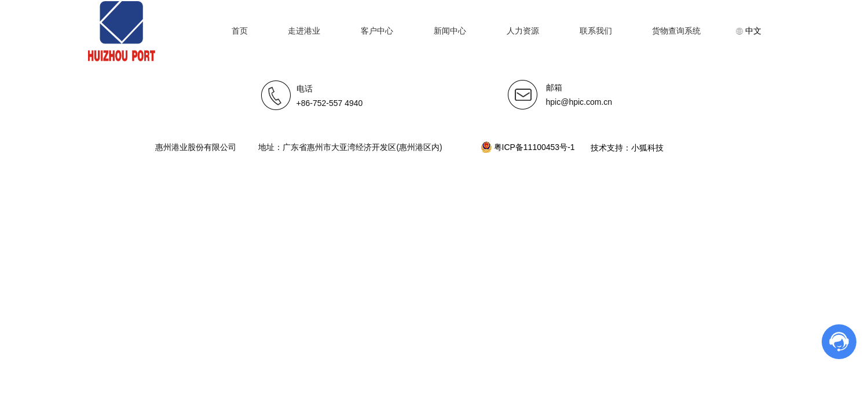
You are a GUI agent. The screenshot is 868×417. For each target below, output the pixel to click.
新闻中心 (450, 31)
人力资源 (523, 31)
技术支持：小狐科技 (626, 148)
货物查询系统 (676, 31)
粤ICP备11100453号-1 (530, 147)
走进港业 (304, 31)
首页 (240, 31)
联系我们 (596, 31)
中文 (749, 31)
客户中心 (377, 31)
